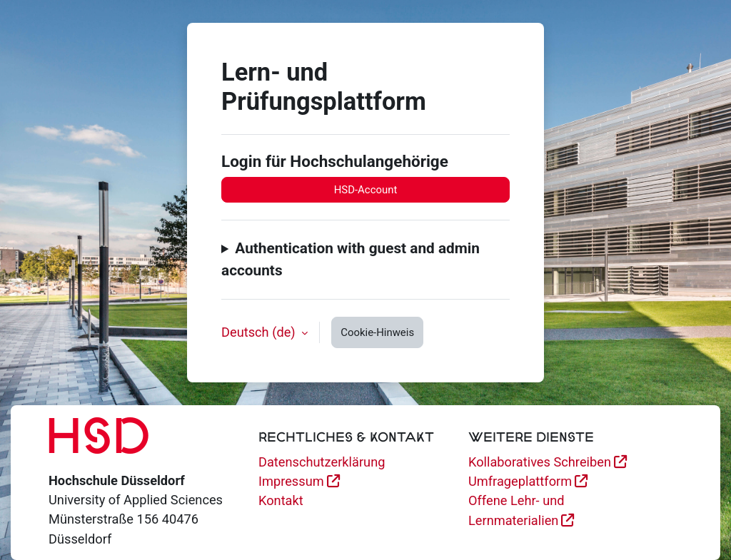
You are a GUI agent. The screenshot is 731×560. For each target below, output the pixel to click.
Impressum (291, 481)
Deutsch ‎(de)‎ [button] (260, 332)
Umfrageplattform (520, 481)
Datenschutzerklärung (322, 462)
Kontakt (281, 500)
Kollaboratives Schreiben (540, 462)
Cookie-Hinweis (377, 332)
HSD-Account (366, 190)
